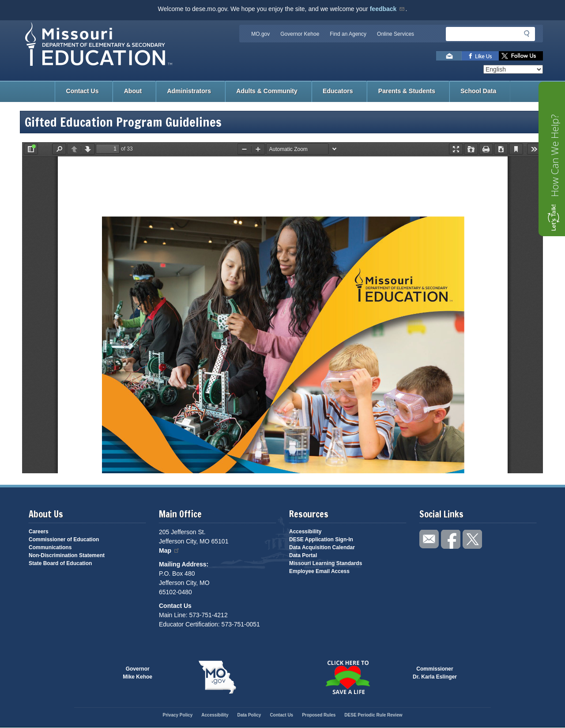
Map (169, 551)
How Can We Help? (554, 156)
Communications (50, 547)
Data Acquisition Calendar (322, 547)
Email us (449, 56)
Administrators (189, 91)
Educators (338, 91)
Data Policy (249, 715)
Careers (39, 532)
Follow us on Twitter (521, 56)
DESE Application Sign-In (321, 539)
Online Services (395, 34)
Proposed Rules (319, 715)
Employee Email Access (319, 571)
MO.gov (260, 34)
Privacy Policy (177, 715)
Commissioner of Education (64, 539)
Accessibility (305, 532)
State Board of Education (60, 563)
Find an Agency (348, 34)
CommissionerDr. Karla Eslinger (435, 673)
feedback (388, 9)
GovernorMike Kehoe (137, 673)
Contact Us (83, 91)
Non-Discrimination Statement (67, 555)
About (133, 91)
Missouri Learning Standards (326, 563)
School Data (478, 91)
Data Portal (303, 555)
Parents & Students (407, 91)
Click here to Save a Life (348, 677)
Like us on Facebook (480, 56)
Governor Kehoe (300, 34)
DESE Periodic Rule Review (373, 715)
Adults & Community (267, 91)
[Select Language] (513, 69)
